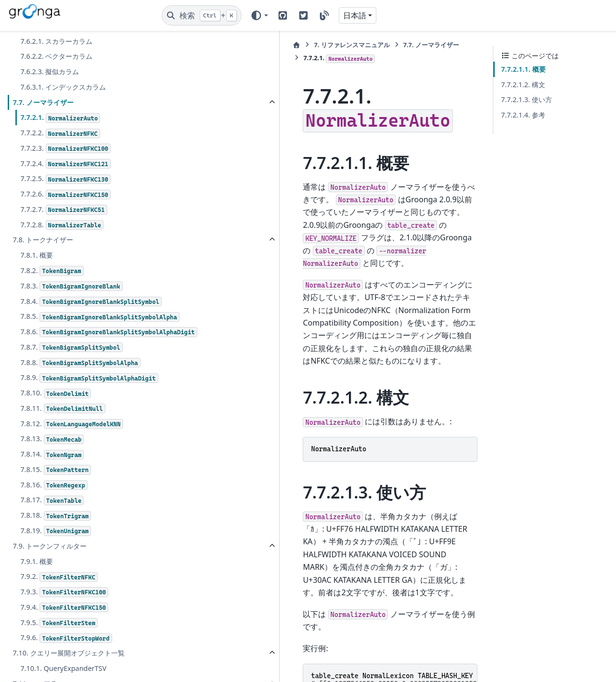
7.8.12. (71, 470)
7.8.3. (71, 286)
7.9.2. (59, 623)
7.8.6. (86, 361)
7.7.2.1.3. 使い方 (526, 99)
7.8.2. (52, 271)
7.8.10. (56, 439)
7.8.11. (63, 454)
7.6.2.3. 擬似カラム (50, 72)
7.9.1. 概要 (37, 607)
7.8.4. (81, 307)
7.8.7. (71, 382)
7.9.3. (64, 638)
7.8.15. (56, 516)
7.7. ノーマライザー (43, 102)
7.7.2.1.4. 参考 (523, 115)
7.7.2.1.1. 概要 (523, 69)
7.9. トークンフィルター (50, 592)
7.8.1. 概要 (37, 255)
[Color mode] (259, 15)
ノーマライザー (305, 45)
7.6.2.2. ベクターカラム (56, 56)
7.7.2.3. (65, 149)
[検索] (202, 15)
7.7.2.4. (65, 164)
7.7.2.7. (64, 210)
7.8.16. (54, 531)
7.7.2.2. (60, 133)
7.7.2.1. (60, 118)
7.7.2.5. (65, 179)
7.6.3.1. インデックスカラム (63, 87)
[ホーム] (171, 45)
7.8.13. (52, 485)
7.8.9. (79, 418)
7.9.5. (59, 669)
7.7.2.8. (62, 225)
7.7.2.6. (65, 194)
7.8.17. (52, 546)
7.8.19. (56, 577)
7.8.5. (86, 334)
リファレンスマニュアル (226, 45)
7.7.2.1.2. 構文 (523, 85)
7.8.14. (52, 500)
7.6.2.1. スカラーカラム (56, 41)
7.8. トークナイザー (43, 240)
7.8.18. (56, 561)
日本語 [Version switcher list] (355, 15)
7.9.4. (64, 653)
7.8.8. (80, 397)
